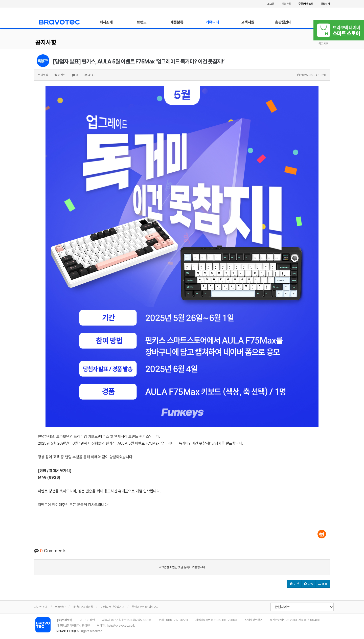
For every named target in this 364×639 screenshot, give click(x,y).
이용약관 (60, 607)
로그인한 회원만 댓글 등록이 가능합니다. (182, 567)
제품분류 (177, 22)
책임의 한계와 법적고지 (145, 607)
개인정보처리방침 (83, 607)
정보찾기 (325, 4)
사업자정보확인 (254, 620)
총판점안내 (283, 22)
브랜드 (142, 22)
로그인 (271, 4)
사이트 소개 (41, 607)
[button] (294, 584)
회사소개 (106, 22)
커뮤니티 (212, 22)
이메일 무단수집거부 (112, 607)
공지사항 (46, 42)
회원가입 (286, 4)
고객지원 (248, 22)
